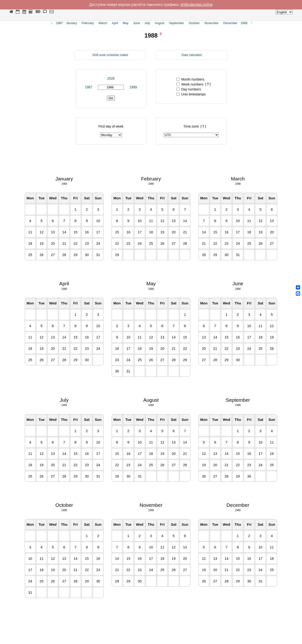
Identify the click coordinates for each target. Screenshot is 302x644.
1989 (133, 87)
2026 (111, 78)
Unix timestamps (191, 94)
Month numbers (190, 79)
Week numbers (190, 84)
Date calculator (192, 55)
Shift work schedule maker (110, 55)
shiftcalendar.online (197, 5)
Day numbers (189, 89)
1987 (89, 87)
